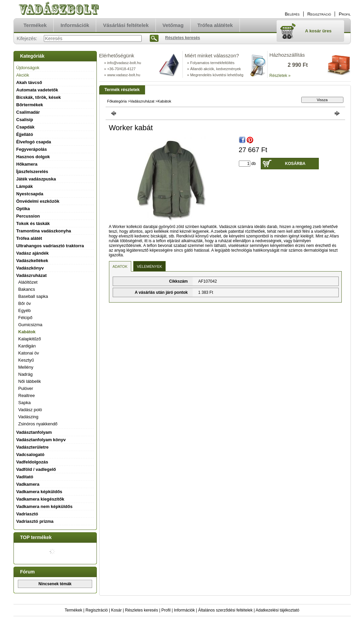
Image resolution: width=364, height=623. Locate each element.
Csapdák (25, 127)
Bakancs (27, 289)
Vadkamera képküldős (39, 492)
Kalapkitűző (30, 339)
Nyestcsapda (30, 194)
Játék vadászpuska (36, 179)
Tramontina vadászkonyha (44, 231)
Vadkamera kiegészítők (40, 499)
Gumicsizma (30, 325)
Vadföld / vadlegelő (36, 469)
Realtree (26, 395)
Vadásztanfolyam (34, 432)
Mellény (26, 367)
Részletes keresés (142, 610)
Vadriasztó (27, 514)
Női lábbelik (30, 381)
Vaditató (25, 477)
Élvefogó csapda (34, 142)
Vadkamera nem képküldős (44, 506)
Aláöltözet (28, 282)
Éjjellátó (25, 134)
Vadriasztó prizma (35, 521)
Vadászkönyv (30, 268)
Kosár (116, 610)
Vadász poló (30, 410)
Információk (184, 610)
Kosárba (295, 164)
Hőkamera (27, 164)
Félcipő (25, 318)
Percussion (28, 216)
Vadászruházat (142, 101)
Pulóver (26, 388)
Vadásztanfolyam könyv (41, 440)
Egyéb (24, 310)
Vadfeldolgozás (32, 462)
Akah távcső (29, 82)
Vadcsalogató (30, 455)
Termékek (74, 610)
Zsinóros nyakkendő (38, 424)
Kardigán (27, 346)
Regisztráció (97, 610)
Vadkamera (28, 484)
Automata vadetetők (37, 90)
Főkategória (117, 101)
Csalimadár (28, 112)
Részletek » (280, 76)
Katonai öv (29, 353)
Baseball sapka (33, 296)
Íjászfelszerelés (32, 172)
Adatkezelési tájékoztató (277, 610)
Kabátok (27, 332)
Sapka (24, 403)
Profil (166, 610)
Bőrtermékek (30, 105)
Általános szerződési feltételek (225, 610)
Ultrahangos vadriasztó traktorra (50, 246)
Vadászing (28, 417)
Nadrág (25, 374)
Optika (23, 209)
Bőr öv (25, 303)
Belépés (292, 14)
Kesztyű (26, 360)
